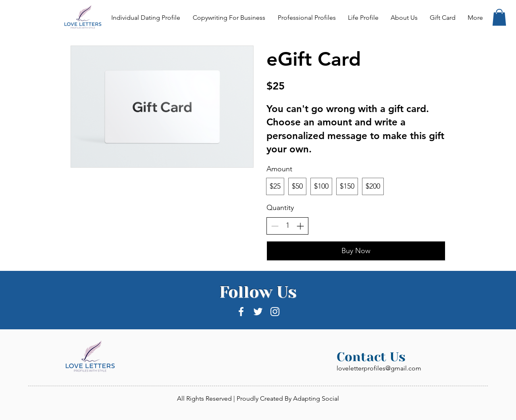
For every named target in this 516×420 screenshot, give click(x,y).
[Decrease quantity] (275, 226)
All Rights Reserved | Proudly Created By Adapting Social (258, 398)
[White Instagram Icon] (275, 312)
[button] (499, 17)
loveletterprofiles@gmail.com (379, 368)
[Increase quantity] (300, 226)
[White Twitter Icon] (258, 312)
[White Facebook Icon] (241, 312)
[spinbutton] (287, 226)
